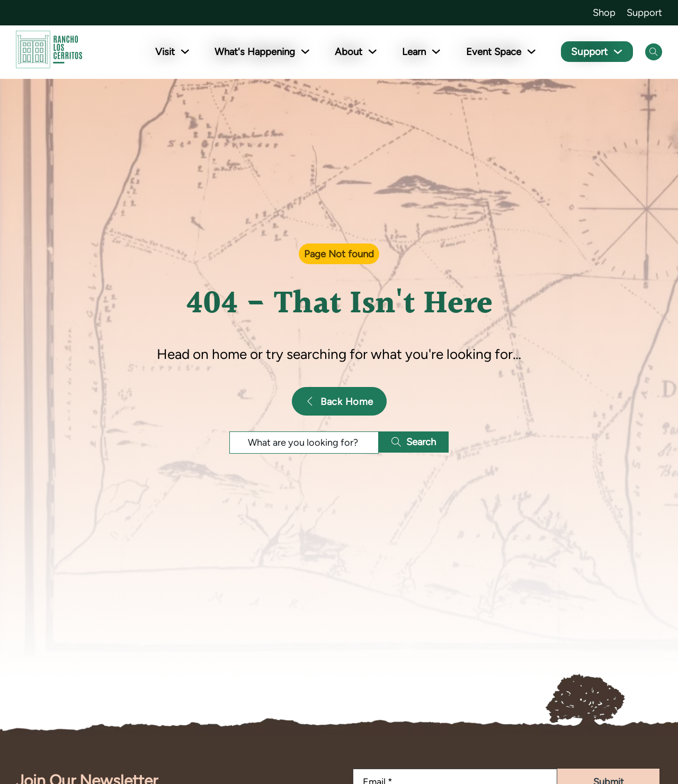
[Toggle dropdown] (187, 52)
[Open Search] (654, 52)
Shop (604, 12)
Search (414, 442)
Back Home (339, 402)
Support (644, 12)
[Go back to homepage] (49, 52)
